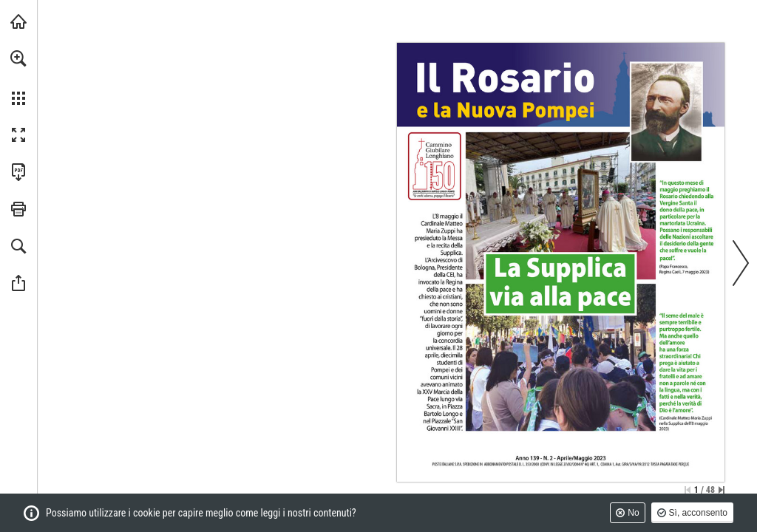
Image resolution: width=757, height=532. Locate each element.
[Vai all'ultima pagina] (722, 490)
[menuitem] (18, 78)
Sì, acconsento (698, 513)
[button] (18, 58)
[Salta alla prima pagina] (688, 490)
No (633, 513)
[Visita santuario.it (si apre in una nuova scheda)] (18, 21)
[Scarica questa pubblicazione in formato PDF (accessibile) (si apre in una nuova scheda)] (18, 172)
